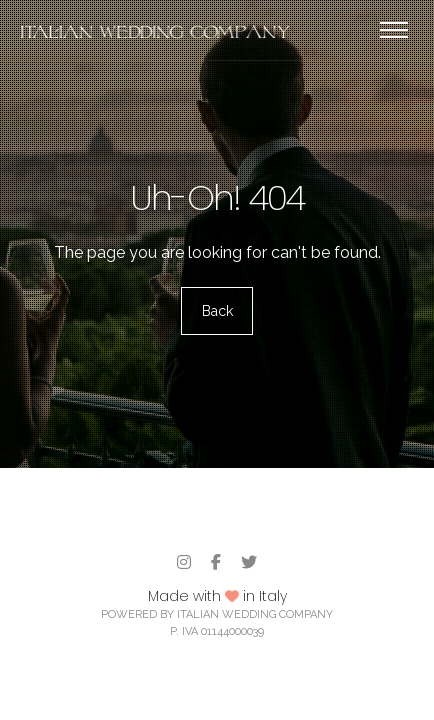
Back (217, 311)
